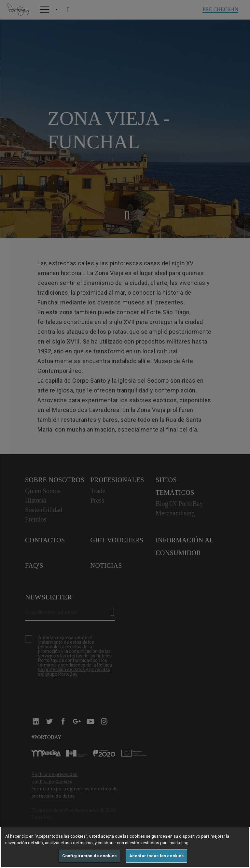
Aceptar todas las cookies (156, 856)
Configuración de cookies (89, 856)
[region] (125, 847)
